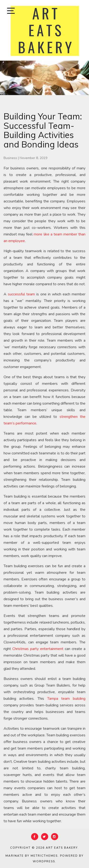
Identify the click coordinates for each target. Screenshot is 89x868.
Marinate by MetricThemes (32, 856)
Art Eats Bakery (62, 848)
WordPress (44, 861)
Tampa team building (66, 699)
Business (10, 158)
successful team (21, 294)
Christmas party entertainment (39, 649)
